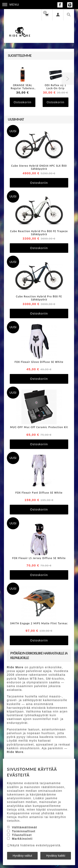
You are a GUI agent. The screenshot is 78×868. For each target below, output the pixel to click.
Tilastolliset (22, 835)
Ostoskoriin (23, 102)
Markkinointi (22, 839)
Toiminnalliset (24, 831)
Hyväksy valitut (22, 856)
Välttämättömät (24, 827)
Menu (11, 5)
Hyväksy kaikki (56, 856)
